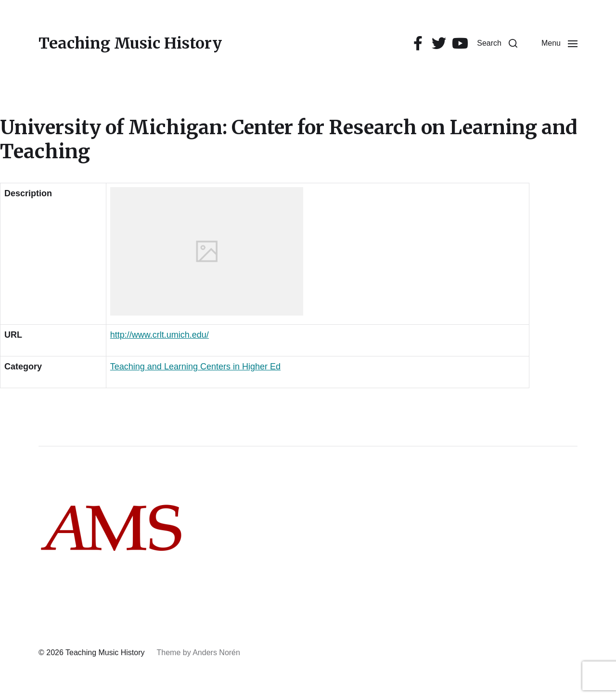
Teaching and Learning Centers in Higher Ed (195, 367)
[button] (497, 43)
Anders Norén (216, 653)
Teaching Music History (130, 43)
